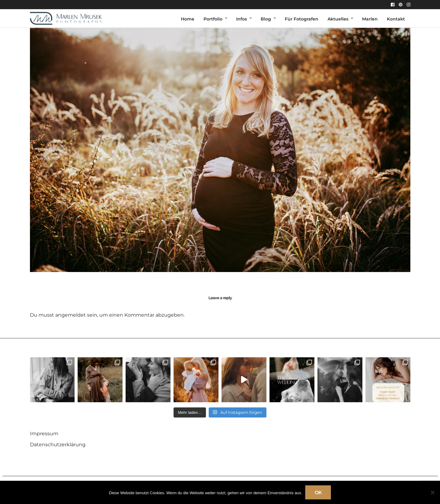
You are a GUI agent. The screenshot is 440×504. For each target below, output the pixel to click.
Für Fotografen (302, 19)
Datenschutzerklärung (58, 445)
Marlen (370, 19)
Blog (266, 19)
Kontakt (396, 19)
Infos (242, 19)
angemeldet (71, 315)
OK (318, 493)
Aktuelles (338, 19)
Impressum (44, 434)
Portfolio (213, 19)
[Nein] (432, 492)
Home (188, 19)
